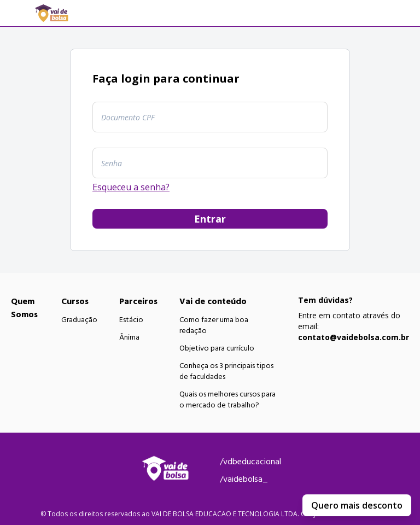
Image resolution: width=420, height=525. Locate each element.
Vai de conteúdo (213, 301)
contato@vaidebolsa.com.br (354, 337)
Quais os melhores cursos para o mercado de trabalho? (227, 400)
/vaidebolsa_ (244, 479)
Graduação (79, 320)
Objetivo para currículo (217, 348)
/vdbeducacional (250, 462)
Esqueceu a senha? (131, 187)
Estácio (131, 320)
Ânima (129, 337)
